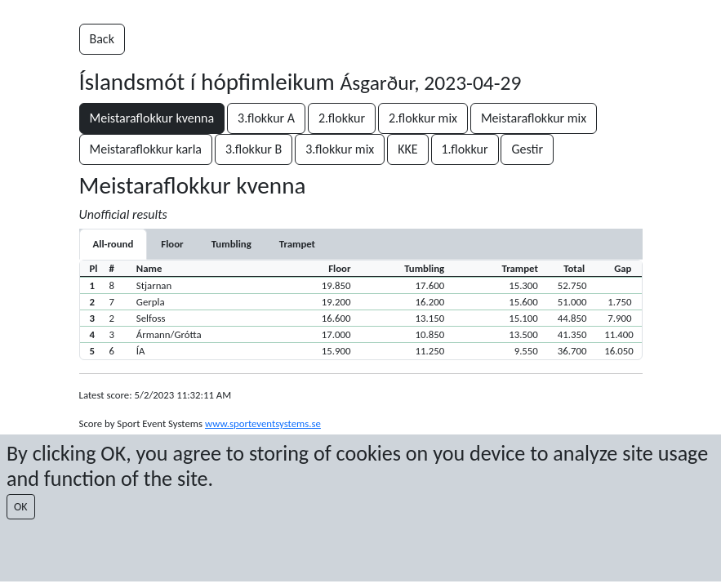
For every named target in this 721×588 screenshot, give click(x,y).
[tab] (172, 244)
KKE (407, 149)
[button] (361, 285)
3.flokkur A (266, 118)
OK (21, 507)
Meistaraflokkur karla (146, 149)
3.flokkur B (254, 149)
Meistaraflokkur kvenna (152, 118)
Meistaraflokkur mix (534, 118)
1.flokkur (465, 149)
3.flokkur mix (340, 149)
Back (102, 39)
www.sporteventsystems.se (263, 423)
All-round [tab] (113, 244)
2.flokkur (342, 118)
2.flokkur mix (423, 118)
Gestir (527, 149)
